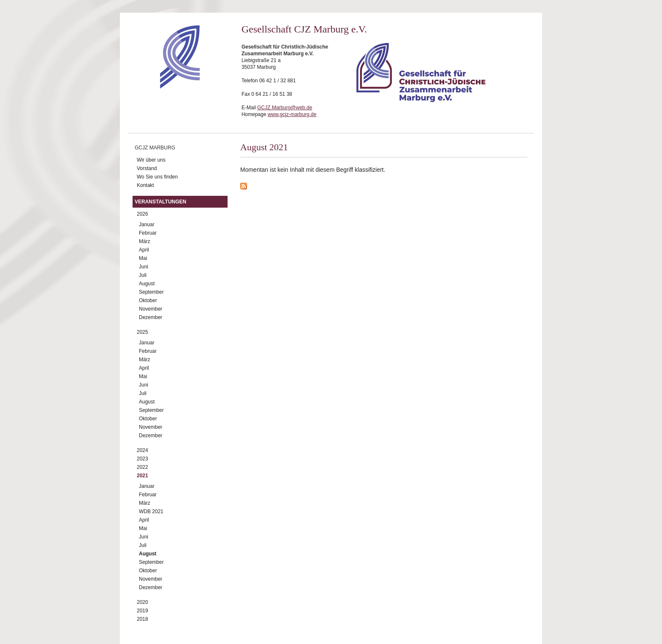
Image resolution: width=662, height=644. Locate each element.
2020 (142, 602)
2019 (142, 611)
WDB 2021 (151, 511)
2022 (142, 467)
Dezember (151, 317)
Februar (148, 233)
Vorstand (147, 168)
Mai (143, 258)
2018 (142, 619)
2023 (142, 459)
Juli (143, 275)
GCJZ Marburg (155, 148)
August (147, 284)
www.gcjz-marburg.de (292, 114)
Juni (144, 267)
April (144, 250)
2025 (142, 332)
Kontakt (145, 185)
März (145, 241)
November (151, 309)
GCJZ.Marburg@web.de (285, 108)
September (151, 292)
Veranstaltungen (160, 202)
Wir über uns (151, 160)
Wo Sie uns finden (157, 177)
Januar (147, 225)
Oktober (148, 300)
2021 (142, 476)
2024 (142, 450)
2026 (142, 214)
